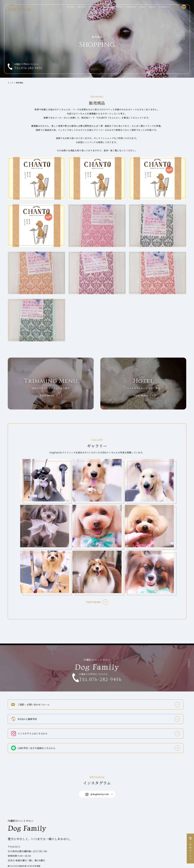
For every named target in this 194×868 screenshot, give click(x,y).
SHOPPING (117, 12)
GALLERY (131, 12)
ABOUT (82, 12)
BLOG (152, 12)
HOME (70, 12)
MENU (93, 12)
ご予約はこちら (190, 851)
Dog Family (21, 12)
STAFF (143, 12)
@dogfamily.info (97, 777)
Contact (164, 12)
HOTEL (103, 12)
